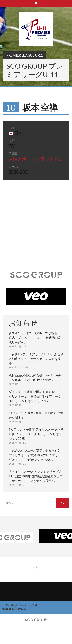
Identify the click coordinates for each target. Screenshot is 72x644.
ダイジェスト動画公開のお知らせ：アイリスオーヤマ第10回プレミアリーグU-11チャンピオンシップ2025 (35, 397)
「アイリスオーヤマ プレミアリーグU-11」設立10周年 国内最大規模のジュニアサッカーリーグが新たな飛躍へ (36, 476)
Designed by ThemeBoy (14, 609)
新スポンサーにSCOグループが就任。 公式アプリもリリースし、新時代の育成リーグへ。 (35, 338)
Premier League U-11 (25, 55)
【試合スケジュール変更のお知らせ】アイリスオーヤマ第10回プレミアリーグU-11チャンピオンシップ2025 (35, 455)
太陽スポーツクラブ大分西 (36, 159)
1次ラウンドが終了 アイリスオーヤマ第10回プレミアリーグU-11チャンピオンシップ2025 (36, 434)
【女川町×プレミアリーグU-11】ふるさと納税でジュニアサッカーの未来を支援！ (36, 359)
